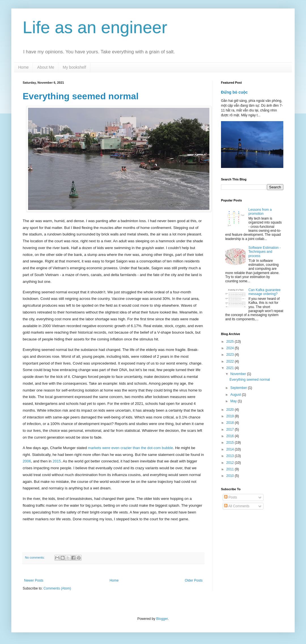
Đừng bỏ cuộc (234, 92)
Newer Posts (34, 580)
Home (23, 67)
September (239, 388)
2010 (231, 476)
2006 (27, 461)
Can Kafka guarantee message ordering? (264, 292)
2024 (231, 348)
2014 (231, 449)
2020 (231, 410)
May (234, 401)
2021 (231, 368)
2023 (231, 355)
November (239, 374)
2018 (231, 423)
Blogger (162, 619)
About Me (46, 67)
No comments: (35, 557)
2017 (231, 430)
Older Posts (194, 580)
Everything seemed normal (81, 96)
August (236, 395)
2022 (231, 361)
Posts (230, 497)
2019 (231, 416)
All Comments (237, 506)
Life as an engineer (95, 27)
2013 (231, 456)
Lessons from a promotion (260, 212)
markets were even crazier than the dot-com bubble (130, 448)
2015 (57, 461)
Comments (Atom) (57, 588)
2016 (231, 436)
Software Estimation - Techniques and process (265, 252)
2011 (231, 469)
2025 (231, 342)
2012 (231, 463)
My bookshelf (74, 67)
